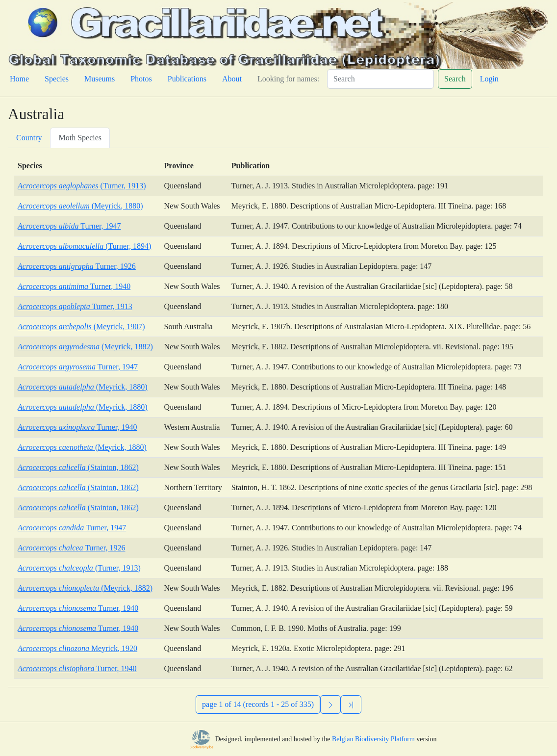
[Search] (380, 79)
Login (489, 79)
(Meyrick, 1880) (80, 206)
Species (57, 79)
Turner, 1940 (74, 286)
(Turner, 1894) (84, 246)
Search (455, 79)
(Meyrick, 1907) (81, 326)
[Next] (330, 704)
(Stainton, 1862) (78, 467)
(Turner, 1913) (82, 186)
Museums (100, 79)
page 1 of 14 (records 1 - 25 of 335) (258, 704)
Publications (187, 79)
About (232, 79)
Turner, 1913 (75, 306)
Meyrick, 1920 (77, 648)
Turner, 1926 (77, 266)
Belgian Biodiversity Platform (373, 739)
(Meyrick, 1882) (85, 347)
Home (19, 79)
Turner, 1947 (69, 226)
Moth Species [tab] (80, 138)
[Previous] (351, 704)
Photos (141, 79)
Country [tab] (29, 138)
